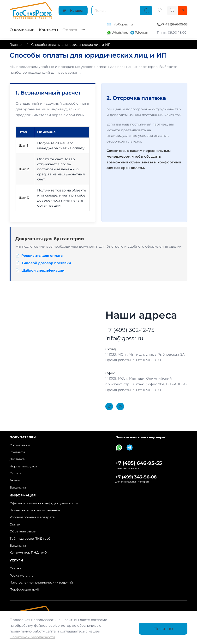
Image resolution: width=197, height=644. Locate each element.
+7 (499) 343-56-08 (136, 477)
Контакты (48, 30)
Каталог (73, 11)
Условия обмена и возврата (32, 517)
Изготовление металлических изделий (41, 582)
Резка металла (21, 575)
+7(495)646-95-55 (174, 24)
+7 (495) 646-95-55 (139, 463)
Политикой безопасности (32, 637)
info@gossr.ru (122, 24)
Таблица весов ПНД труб (30, 539)
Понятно (163, 629)
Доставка (17, 459)
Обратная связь (23, 531)
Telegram (140, 33)
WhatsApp (118, 33)
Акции (15, 480)
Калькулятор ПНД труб (28, 552)
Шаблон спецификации (43, 270)
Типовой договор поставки (46, 263)
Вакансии (18, 487)
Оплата (70, 30)
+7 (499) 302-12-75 (130, 330)
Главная (16, 45)
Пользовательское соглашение (35, 510)
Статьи (15, 524)
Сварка (16, 568)
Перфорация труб (24, 589)
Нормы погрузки (23, 466)
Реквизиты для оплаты (42, 256)
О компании (22, 30)
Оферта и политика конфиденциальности (44, 503)
